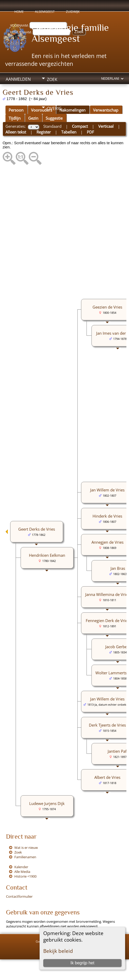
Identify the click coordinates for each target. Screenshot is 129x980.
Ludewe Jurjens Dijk (47, 803)
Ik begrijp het (82, 963)
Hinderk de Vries (107, 516)
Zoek (52, 79)
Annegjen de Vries (107, 542)
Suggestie (54, 118)
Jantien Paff (118, 751)
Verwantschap (106, 110)
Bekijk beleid (58, 951)
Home (19, 12)
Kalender (21, 867)
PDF (90, 132)
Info (52, 99)
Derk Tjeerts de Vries (107, 725)
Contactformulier (19, 896)
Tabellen (69, 132)
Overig (54, 108)
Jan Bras (118, 568)
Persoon (16, 110)
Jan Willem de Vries (107, 490)
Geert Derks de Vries (37, 529)
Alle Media (22, 872)
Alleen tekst (16, 132)
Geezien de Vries (107, 307)
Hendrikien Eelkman (47, 555)
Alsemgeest (45, 12)
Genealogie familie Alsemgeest (70, 33)
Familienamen (25, 857)
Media (53, 89)
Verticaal (106, 126)
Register (44, 132)
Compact (80, 126)
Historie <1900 (25, 876)
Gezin (33, 118)
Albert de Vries (107, 777)
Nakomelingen (72, 110)
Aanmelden (18, 79)
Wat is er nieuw (26, 848)
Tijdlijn (15, 118)
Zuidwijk (73, 12)
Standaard (52, 126)
